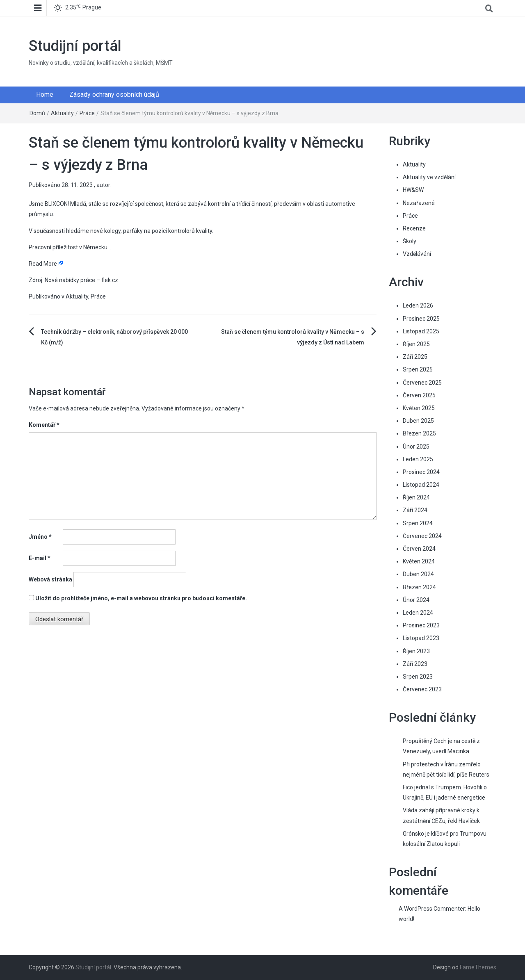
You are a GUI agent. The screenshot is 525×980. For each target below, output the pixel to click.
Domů (37, 113)
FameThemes (478, 967)
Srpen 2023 (418, 677)
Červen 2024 (419, 549)
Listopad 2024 (421, 485)
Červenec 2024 (422, 536)
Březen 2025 (419, 433)
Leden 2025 (418, 459)
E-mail (40, 558)
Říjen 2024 (416, 497)
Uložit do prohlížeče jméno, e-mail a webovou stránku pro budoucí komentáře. (141, 598)
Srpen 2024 (418, 523)
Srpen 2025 (418, 369)
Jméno (40, 537)
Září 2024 (415, 510)
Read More (43, 264)
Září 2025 (415, 357)
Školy (410, 241)
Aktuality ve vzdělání (429, 177)
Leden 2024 (418, 613)
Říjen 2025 (416, 344)
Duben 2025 (418, 421)
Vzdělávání (417, 254)
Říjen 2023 (416, 651)
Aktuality (62, 113)
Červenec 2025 (422, 383)
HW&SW (413, 190)
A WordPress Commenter (432, 909)
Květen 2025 (419, 408)
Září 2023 (415, 664)
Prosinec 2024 (421, 472)
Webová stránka (50, 579)
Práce (87, 113)
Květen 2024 (419, 561)
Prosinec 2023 (421, 625)
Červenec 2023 (422, 689)
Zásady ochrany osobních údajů (114, 95)
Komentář (44, 425)
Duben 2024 (418, 574)
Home (45, 95)
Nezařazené (419, 203)
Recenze (414, 228)
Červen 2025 (419, 395)
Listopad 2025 (421, 331)
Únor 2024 (416, 600)
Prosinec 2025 (421, 319)
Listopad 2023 (421, 638)
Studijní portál (75, 46)
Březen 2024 (419, 587)
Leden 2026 (418, 305)
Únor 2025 (416, 447)
